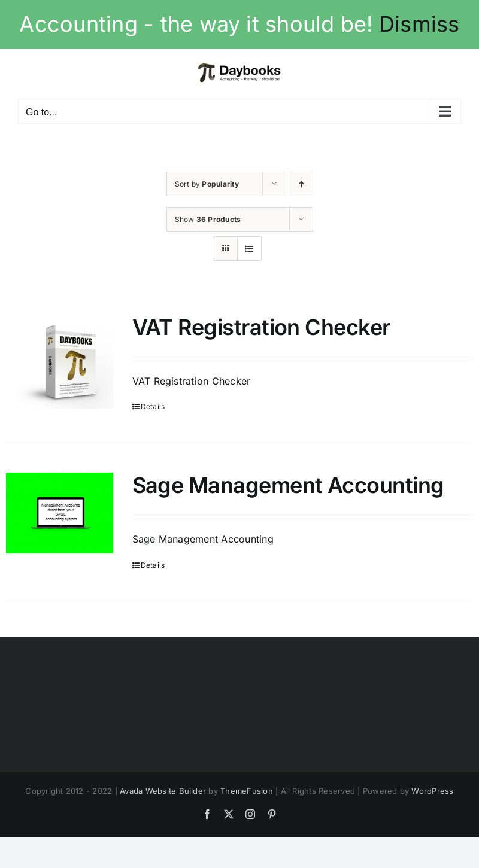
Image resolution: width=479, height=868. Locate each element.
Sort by (207, 184)
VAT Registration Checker (261, 327)
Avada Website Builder (163, 791)
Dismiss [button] (419, 24)
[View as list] (249, 249)
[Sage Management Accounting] (60, 513)
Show (208, 219)
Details (153, 406)
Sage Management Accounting (288, 485)
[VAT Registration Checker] (60, 362)
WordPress (432, 791)
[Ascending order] (301, 184)
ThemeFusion (247, 791)
